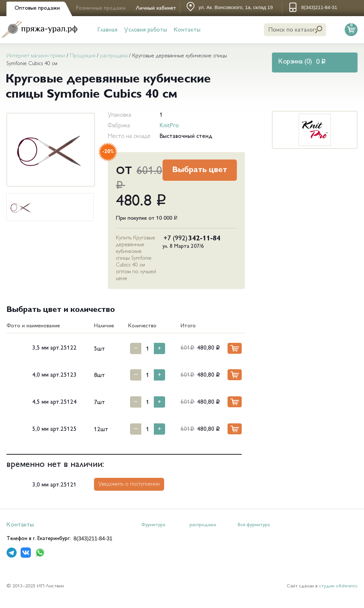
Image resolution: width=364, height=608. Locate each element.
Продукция (83, 56)
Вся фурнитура (254, 525)
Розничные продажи (101, 8)
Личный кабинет (156, 8)
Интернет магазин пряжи (36, 56)
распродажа (114, 56)
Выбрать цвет (200, 170)
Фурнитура (153, 525)
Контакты (187, 30)
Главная (107, 30)
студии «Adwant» (338, 586)
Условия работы (146, 30)
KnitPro (169, 126)
